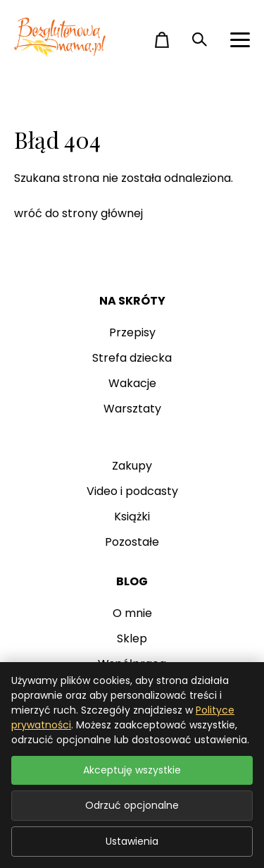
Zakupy (132, 466)
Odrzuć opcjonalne (132, 805)
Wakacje (132, 383)
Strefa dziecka (132, 358)
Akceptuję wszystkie (132, 770)
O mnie (132, 613)
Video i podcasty (132, 491)
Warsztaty (132, 409)
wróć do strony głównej (78, 213)
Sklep (132, 638)
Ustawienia (132, 841)
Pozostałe (132, 542)
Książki (132, 516)
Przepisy (132, 332)
